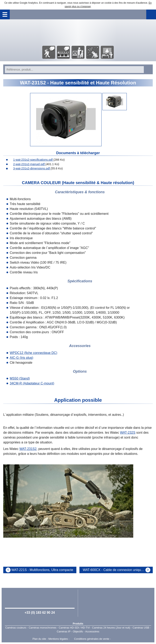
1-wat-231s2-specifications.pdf (31, 160)
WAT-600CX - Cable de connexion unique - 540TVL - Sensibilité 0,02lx (118, 570)
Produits (78, 624)
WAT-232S (128, 433)
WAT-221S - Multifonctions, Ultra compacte (42, 570)
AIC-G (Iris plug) (22, 358)
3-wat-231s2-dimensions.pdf (30, 168)
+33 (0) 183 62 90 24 (40, 613)
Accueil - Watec (78, 32)
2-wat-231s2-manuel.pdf (27, 164)
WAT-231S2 (28, 449)
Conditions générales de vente (92, 639)
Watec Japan (116, 603)
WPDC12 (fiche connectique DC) (34, 353)
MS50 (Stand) (20, 378)
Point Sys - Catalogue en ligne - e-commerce (118, 639)
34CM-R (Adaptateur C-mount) (32, 383)
